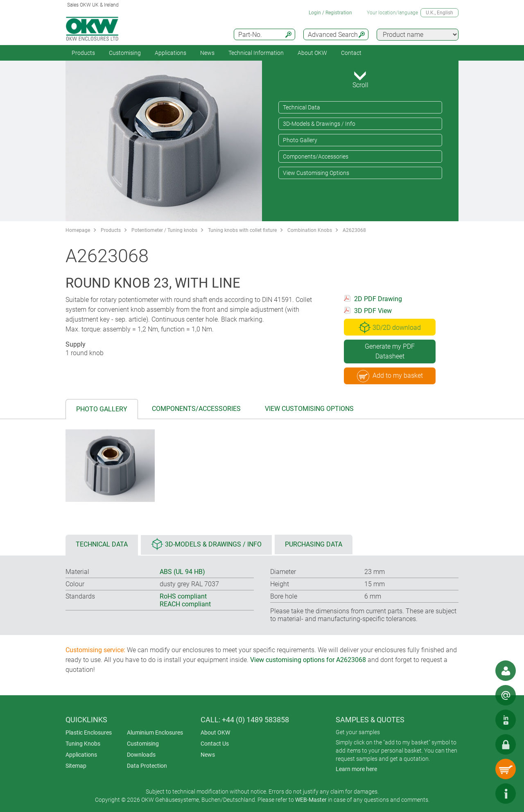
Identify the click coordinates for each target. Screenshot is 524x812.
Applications (171, 53)
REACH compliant (185, 604)
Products (83, 53)
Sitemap (76, 766)
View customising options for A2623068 (308, 660)
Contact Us (215, 744)
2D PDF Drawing (378, 299)
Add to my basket (390, 376)
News (207, 53)
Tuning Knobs (83, 744)
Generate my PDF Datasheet (390, 351)
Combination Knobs (310, 230)
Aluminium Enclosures (155, 733)
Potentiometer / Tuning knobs (164, 230)
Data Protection (147, 766)
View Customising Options (316, 173)
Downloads (141, 755)
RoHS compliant (183, 596)
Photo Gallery (300, 140)
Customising (125, 53)
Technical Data (302, 107)
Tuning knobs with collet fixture (242, 230)
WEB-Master (311, 800)
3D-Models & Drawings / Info (319, 124)
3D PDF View (373, 311)
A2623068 (354, 230)
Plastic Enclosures (89, 733)
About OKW (215, 733)
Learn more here (356, 769)
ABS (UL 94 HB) (182, 572)
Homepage (78, 230)
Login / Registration (330, 13)
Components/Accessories (316, 157)
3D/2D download (390, 327)
